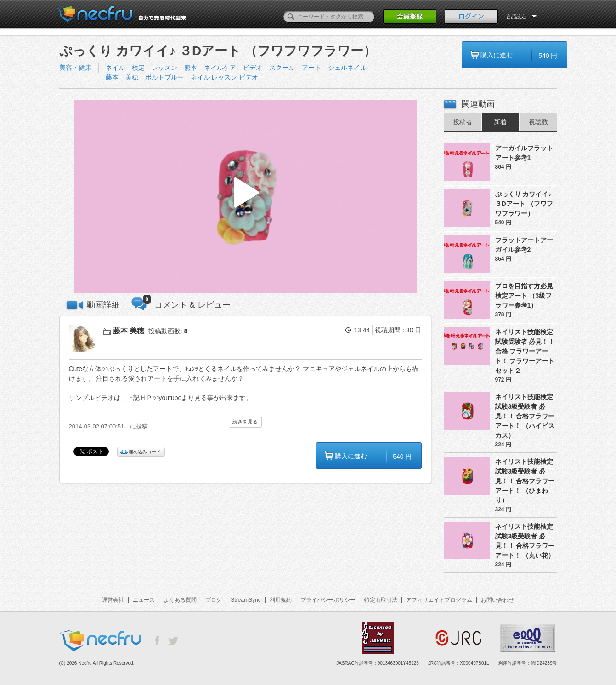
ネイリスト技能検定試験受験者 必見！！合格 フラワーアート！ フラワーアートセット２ (525, 351)
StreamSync (246, 600)
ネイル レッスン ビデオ (225, 77)
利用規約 (281, 600)
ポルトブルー (164, 77)
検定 (138, 68)
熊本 (191, 68)
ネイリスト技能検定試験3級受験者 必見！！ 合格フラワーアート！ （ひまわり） (525, 481)
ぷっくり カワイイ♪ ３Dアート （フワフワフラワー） (524, 204)
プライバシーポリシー (328, 600)
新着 (500, 122)
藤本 (112, 77)
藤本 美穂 (129, 331)
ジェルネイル (347, 68)
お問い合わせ (497, 600)
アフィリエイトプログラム (439, 600)
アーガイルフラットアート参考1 (524, 153)
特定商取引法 (381, 600)
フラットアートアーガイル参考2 (524, 245)
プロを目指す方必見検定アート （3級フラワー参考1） (524, 296)
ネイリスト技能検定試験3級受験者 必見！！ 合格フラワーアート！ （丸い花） (525, 541)
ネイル (115, 68)
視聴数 (538, 122)
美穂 (132, 77)
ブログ (214, 600)
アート (311, 68)
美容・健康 (75, 68)
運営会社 (113, 600)
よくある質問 (180, 600)
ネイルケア (220, 68)
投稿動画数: (168, 331)
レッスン (164, 68)
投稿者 (463, 122)
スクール (282, 68)
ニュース (144, 600)
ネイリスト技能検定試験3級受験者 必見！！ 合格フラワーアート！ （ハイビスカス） (525, 416)
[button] (245, 197)
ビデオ (253, 68)
